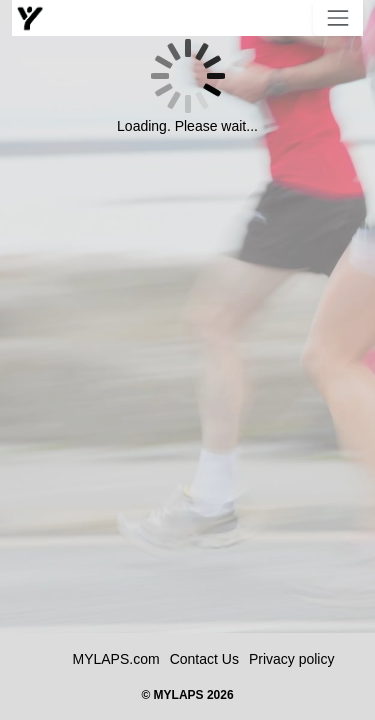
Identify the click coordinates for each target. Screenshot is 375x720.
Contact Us (204, 659)
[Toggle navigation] (338, 18)
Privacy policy (292, 659)
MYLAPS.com (116, 659)
